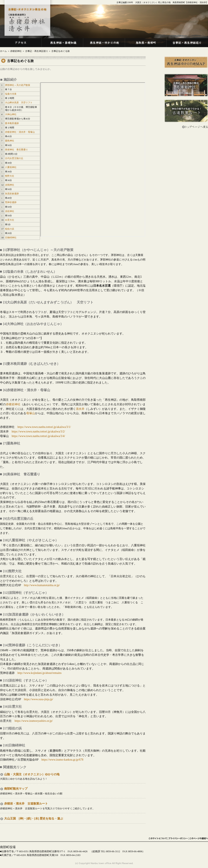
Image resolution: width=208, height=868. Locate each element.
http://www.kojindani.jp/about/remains (40, 673)
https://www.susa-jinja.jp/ (38, 699)
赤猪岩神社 (16, 51)
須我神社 (10, 185)
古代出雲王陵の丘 (14, 158)
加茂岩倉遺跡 (12, 194)
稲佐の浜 (10, 229)
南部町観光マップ (16, 789)
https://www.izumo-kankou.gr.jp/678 (62, 760)
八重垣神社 (11, 167)
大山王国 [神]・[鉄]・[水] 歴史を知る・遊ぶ (34, 819)
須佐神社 (10, 211)
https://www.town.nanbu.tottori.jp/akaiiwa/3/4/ (38, 436)
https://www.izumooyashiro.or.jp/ (34, 721)
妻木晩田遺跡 (12, 123)
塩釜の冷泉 (11, 94)
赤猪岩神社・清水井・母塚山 (20, 132)
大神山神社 (11, 114)
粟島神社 (10, 141)
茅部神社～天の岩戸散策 (18, 85)
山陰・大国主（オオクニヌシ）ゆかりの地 (32, 774)
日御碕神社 (11, 237)
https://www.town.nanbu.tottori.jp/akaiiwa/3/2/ (38, 432)
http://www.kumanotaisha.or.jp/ (42, 585)
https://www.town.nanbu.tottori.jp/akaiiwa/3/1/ (44, 427)
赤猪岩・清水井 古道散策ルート (26, 804)
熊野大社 (10, 176)
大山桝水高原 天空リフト (19, 102)
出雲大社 (10, 220)
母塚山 (31, 413)
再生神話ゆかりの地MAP (186, 62)
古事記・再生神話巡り (37, 51)
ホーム (3, 51)
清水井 (80, 409)
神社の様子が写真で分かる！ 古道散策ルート (186, 111)
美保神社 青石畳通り (16, 150)
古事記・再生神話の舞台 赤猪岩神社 (186, 85)
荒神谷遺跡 (11, 202)
